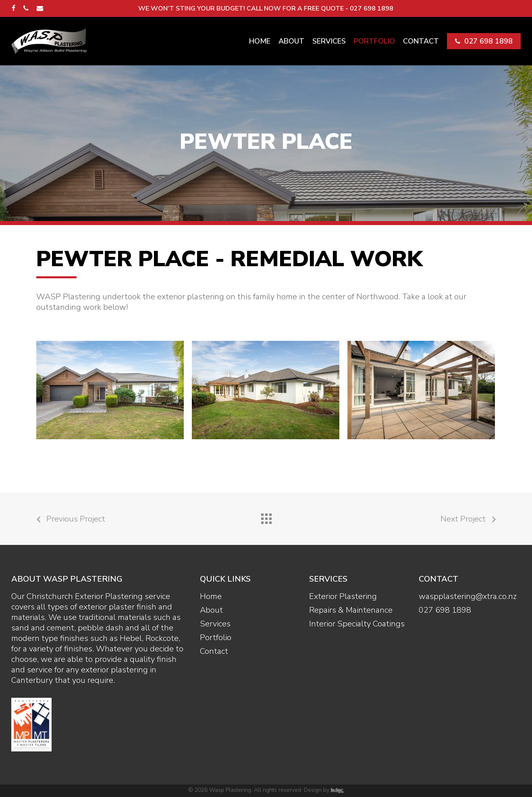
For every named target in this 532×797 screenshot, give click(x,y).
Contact (214, 651)
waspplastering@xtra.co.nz (468, 597)
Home (211, 597)
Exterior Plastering (343, 597)
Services (215, 624)
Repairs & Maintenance (351, 610)
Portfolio (216, 638)
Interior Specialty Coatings (357, 624)
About (211, 610)
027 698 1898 (445, 610)
